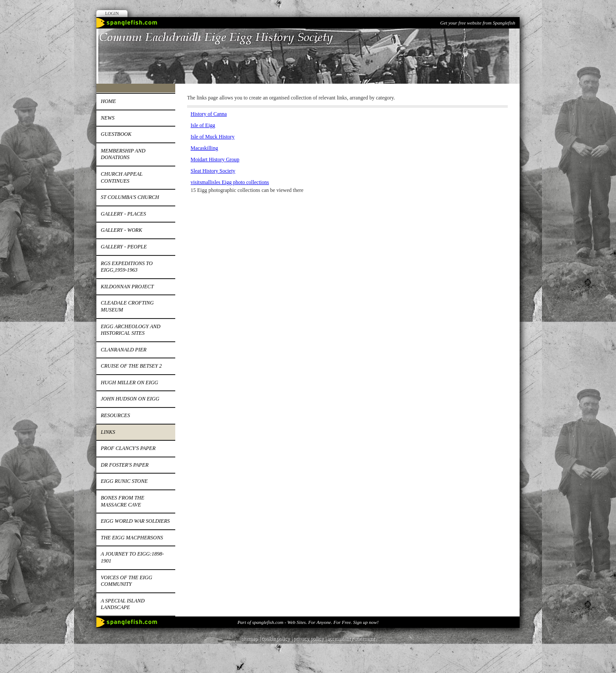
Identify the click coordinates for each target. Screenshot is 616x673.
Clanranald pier (124, 350)
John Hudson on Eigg (130, 399)
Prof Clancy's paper (128, 448)
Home (108, 101)
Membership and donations (123, 154)
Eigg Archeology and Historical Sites (131, 330)
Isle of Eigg (203, 125)
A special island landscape (123, 604)
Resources (115, 415)
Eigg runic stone (124, 481)
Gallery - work (121, 230)
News (108, 118)
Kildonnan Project (127, 287)
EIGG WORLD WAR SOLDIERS (135, 521)
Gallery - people (124, 247)
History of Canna (209, 114)
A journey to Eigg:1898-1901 (132, 557)
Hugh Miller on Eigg (129, 383)
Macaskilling (204, 148)
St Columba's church (130, 197)
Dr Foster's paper (125, 465)
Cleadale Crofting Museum (127, 306)
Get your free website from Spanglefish (478, 23)
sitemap (250, 638)
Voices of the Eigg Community (126, 581)
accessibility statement (351, 638)
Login (112, 13)
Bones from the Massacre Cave (122, 501)
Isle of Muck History (212, 137)
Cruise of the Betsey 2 (131, 366)
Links (108, 432)
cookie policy (275, 638)
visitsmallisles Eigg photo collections (230, 182)
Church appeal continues (122, 177)
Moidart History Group (215, 159)
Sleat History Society (213, 171)
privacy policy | (310, 638)
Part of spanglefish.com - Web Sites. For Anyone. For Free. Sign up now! (308, 622)
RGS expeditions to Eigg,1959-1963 (127, 267)
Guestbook (116, 134)
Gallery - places (123, 214)
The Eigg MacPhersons (132, 538)
